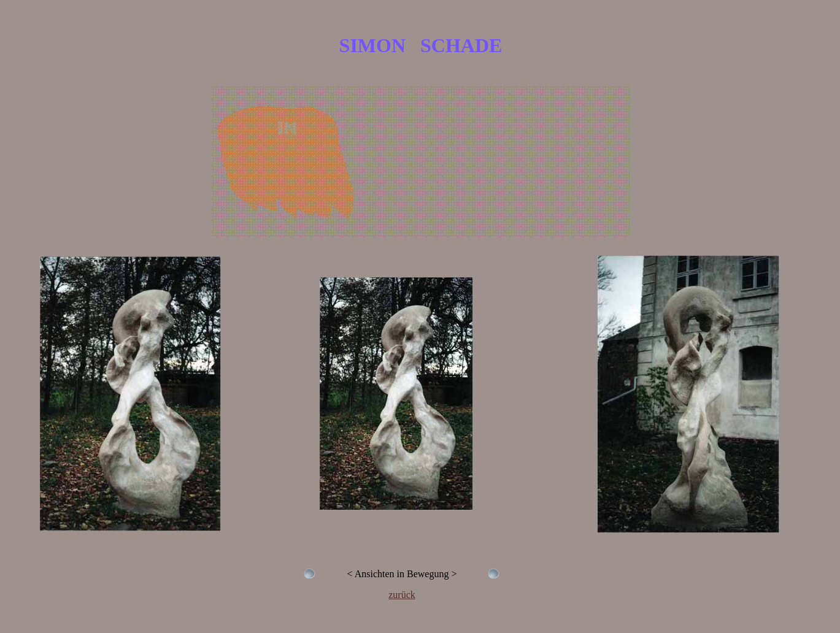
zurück (402, 595)
